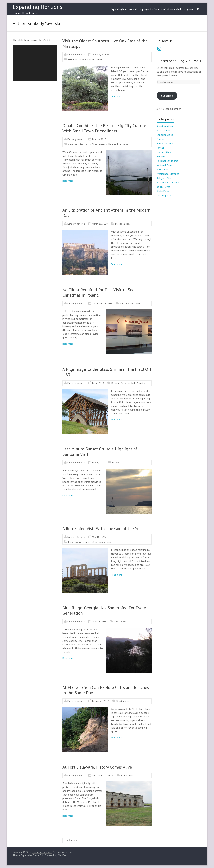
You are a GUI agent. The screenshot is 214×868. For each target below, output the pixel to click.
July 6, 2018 (98, 383)
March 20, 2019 (100, 224)
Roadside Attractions (92, 60)
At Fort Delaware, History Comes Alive (97, 767)
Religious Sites (119, 383)
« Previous (72, 840)
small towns (120, 622)
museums (103, 144)
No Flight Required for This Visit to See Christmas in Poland (98, 292)
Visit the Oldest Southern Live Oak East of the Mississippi (105, 43)
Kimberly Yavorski (76, 55)
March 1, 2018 (99, 622)
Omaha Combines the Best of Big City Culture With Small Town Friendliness (104, 128)
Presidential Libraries (168, 174)
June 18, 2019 (99, 139)
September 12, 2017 (103, 775)
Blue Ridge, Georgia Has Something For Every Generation (104, 610)
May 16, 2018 (99, 537)
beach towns (74, 542)
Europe (116, 463)
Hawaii (160, 148)
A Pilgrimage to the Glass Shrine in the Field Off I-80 (107, 372)
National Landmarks (118, 144)
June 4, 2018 (98, 463)
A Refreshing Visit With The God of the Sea (102, 528)
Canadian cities (165, 135)
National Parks (164, 165)
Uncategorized (124, 701)
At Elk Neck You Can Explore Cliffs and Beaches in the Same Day (106, 690)
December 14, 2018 (102, 303)
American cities (76, 144)
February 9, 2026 (101, 55)
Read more (117, 96)
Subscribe (167, 96)
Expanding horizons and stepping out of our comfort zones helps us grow (152, 9)
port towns (135, 303)
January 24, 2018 (101, 701)
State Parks (163, 191)
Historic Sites (75, 60)
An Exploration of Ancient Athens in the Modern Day (106, 213)
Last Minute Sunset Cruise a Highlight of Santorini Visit (100, 452)
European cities (123, 224)
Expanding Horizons (37, 7)
